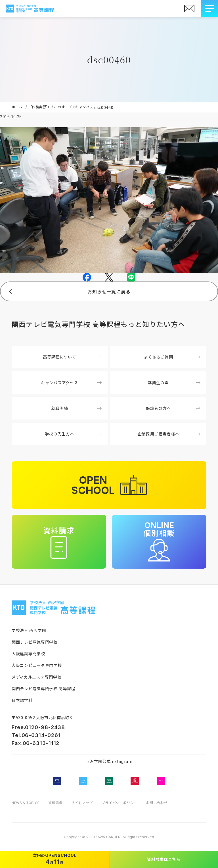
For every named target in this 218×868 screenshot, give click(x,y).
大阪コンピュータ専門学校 (37, 665)
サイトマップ (82, 803)
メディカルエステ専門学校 (36, 677)
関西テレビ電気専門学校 (35, 642)
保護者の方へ (173, 408)
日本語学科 (22, 700)
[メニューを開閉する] (209, 9)
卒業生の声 (174, 383)
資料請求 (55, 803)
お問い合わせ (157, 803)
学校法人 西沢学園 (29, 630)
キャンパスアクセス (71, 383)
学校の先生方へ (73, 434)
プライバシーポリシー (120, 803)
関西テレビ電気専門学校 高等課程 (43, 688)
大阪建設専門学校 (28, 654)
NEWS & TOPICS (26, 803)
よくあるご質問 (172, 357)
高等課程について (72, 357)
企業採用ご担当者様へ (169, 434)
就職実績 (76, 408)
